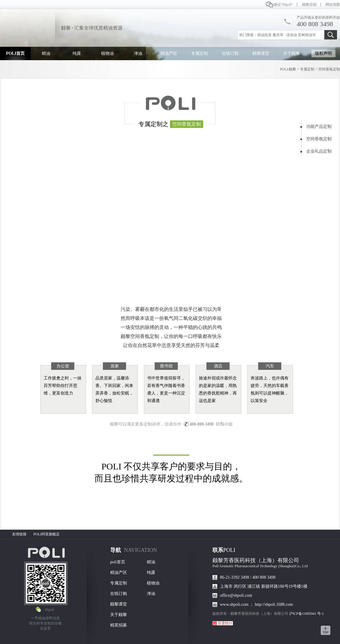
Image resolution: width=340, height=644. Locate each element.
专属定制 (199, 53)
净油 (138, 53)
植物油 (107, 53)
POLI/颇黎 (288, 69)
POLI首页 (15, 53)
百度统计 (225, 623)
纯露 (77, 53)
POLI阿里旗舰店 (46, 534)
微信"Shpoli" (283, 5)
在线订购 (230, 53)
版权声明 (323, 53)
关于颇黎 (292, 53)
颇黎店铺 (309, 5)
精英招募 (119, 625)
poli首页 (118, 562)
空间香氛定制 (329, 69)
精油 (46, 53)
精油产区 (169, 53)
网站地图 (333, 5)
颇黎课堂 (261, 53)
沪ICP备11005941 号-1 (306, 614)
